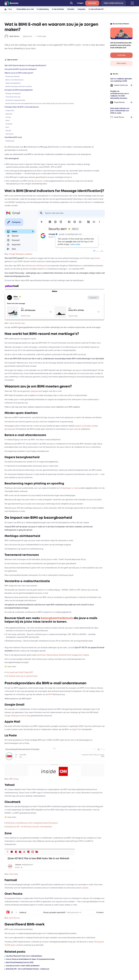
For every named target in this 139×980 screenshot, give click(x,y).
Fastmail (8, 131)
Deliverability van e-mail (25, 9)
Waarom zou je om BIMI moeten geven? (19, 73)
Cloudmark (9, 124)
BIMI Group (14, 779)
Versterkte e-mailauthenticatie (15, 100)
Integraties (81, 9)
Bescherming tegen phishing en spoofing (18, 86)
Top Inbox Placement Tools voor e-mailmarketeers (24, 956)
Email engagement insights (78, 655)
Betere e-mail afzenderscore (14, 80)
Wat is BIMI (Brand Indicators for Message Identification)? (25, 66)
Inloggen (80, 3)
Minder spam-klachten (13, 76)
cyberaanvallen (36, 391)
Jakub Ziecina (14, 36)
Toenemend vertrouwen (13, 97)
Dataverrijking (52, 655)
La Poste (8, 117)
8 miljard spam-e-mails (69, 488)
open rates (74, 429)
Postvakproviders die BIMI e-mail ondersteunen (22, 107)
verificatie (38, 181)
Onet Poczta (9, 134)
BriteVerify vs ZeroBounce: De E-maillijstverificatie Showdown (32, 823)
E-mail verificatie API (96, 9)
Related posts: (10, 141)
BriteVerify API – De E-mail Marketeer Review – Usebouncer (28, 969)
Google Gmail (10, 111)
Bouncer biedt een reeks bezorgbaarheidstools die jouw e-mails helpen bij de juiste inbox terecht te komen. (40, 103)
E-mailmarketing (43, 9)
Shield (61, 655)
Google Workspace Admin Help (17, 716)
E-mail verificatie (58, 9)
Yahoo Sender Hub (17, 323)
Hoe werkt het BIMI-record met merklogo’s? (21, 69)
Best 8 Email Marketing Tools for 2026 (20, 962)
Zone (7, 127)
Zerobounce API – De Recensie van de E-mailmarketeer (29, 827)
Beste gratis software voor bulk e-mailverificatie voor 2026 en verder (120, 111)
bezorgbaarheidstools (57, 618)
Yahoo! (8, 120)
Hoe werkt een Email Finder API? (19, 672)
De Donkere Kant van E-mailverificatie (22, 676)
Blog (10, 9)
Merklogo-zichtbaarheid (13, 93)
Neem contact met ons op (113, 3)
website (85, 888)
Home (5, 9)
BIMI (50, 694)
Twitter (97, 258)
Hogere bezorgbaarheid (13, 83)
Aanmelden (92, 3)
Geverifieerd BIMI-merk (13, 137)
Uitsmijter (71, 9)
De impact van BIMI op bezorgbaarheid (18, 90)
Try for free (121, 55)
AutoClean (41, 655)
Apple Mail (9, 114)
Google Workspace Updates (21, 254)
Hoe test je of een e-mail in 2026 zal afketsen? (23, 966)
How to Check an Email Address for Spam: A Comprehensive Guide (30, 959)
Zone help (13, 874)
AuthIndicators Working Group (37, 266)
